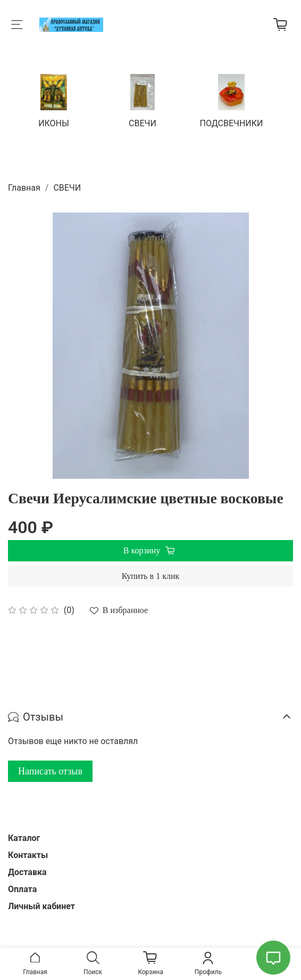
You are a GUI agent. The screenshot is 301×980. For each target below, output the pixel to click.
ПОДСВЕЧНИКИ (232, 123)
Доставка (27, 872)
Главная (24, 188)
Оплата (22, 889)
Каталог (24, 838)
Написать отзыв (50, 771)
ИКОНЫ (54, 123)
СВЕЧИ (143, 123)
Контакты (28, 855)
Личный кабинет (41, 906)
